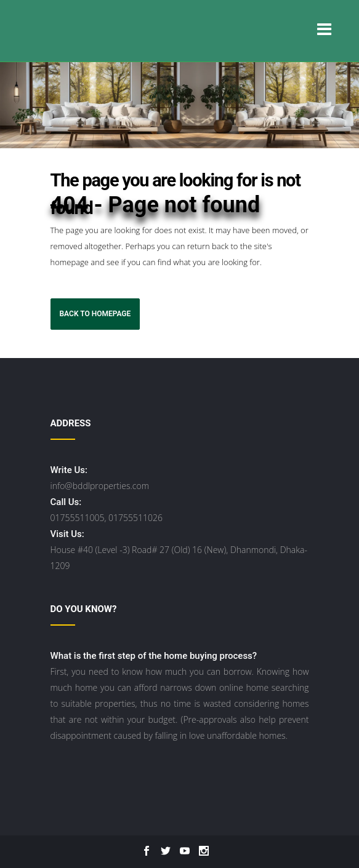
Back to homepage (95, 314)
